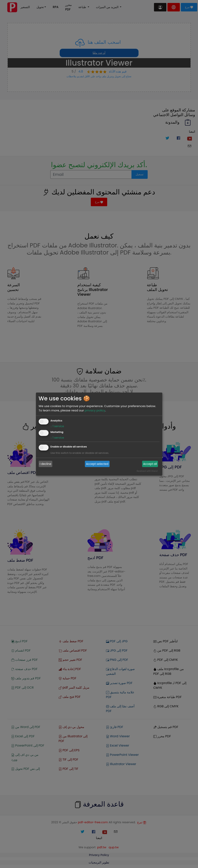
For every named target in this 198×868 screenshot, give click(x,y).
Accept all (150, 464)
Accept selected (97, 464)
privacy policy (95, 410)
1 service (57, 426)
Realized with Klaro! (147, 471)
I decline (45, 464)
